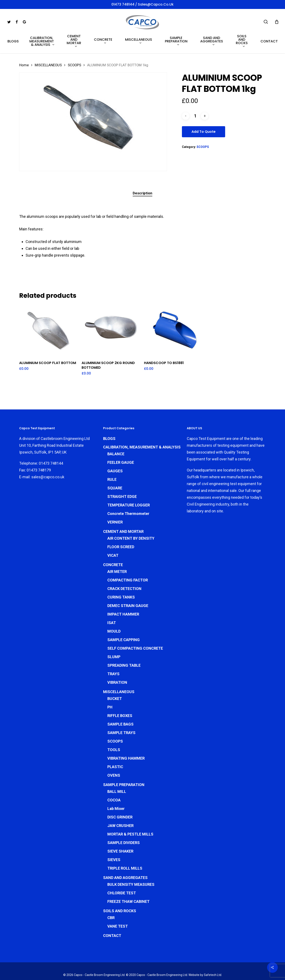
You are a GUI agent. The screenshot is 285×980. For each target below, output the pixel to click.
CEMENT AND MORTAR (123, 513)
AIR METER (117, 553)
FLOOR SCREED (121, 528)
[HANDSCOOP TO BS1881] (174, 330)
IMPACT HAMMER (123, 595)
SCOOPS (74, 65)
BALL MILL (117, 773)
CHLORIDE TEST (122, 874)
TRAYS (113, 655)
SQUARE (115, 469)
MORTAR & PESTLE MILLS (130, 815)
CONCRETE (113, 546)
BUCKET (115, 680)
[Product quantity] (195, 116)
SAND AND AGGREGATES (125, 859)
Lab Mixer (116, 790)
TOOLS (114, 731)
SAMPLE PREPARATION (124, 766)
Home (24, 65)
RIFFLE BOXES (120, 697)
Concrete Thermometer (128, 495)
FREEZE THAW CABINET (128, 883)
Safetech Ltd (213, 956)
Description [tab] (142, 193)
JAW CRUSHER (120, 807)
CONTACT (112, 917)
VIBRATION (117, 664)
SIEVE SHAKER (120, 832)
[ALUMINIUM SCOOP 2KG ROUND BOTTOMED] (111, 330)
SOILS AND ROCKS (120, 892)
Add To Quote (204, 132)
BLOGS (109, 420)
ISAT (112, 604)
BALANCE (116, 435)
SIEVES (114, 841)
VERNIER (115, 503)
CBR (111, 899)
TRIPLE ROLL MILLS (125, 849)
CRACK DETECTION (124, 570)
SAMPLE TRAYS (121, 714)
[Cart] (277, 22)
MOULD (114, 612)
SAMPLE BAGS (120, 705)
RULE (112, 461)
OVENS (114, 757)
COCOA (114, 781)
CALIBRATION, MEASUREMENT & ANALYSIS (142, 428)
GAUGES (115, 452)
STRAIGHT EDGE (122, 478)
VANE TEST (118, 907)
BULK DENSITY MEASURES (131, 866)
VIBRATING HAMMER (126, 739)
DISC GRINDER (120, 798)
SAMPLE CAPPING (124, 621)
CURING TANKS (121, 578)
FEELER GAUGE (121, 444)
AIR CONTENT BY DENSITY (131, 520)
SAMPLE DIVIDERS (124, 824)
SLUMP (114, 638)
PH (110, 688)
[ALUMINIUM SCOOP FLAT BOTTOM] (49, 330)
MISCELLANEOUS (48, 65)
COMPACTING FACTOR (128, 561)
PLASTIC (115, 748)
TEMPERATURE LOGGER (129, 486)
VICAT (113, 537)
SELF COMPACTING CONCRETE (135, 629)
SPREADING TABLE (124, 647)
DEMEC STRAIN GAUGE (128, 587)
